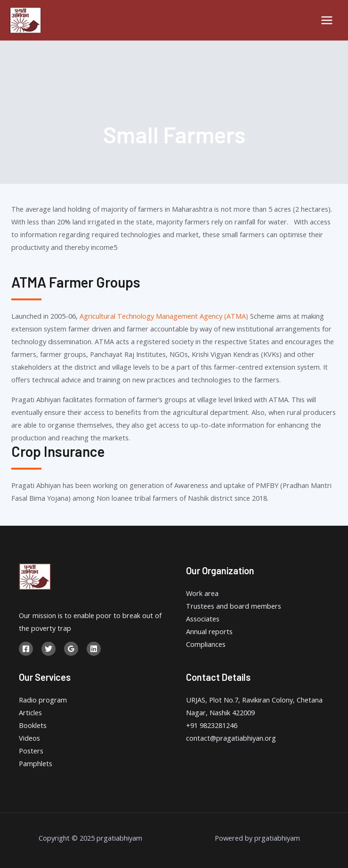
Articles (30, 712)
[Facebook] (26, 649)
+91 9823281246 (212, 725)
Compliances (206, 644)
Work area (202, 593)
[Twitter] (49, 649)
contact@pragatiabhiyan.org (231, 738)
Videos (29, 738)
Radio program (43, 700)
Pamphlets (36, 763)
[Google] (71, 649)
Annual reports (209, 631)
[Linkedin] (94, 649)
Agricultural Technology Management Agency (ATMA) (164, 316)
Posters (31, 751)
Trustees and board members (234, 606)
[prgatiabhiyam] (25, 20)
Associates (203, 619)
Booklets (33, 725)
